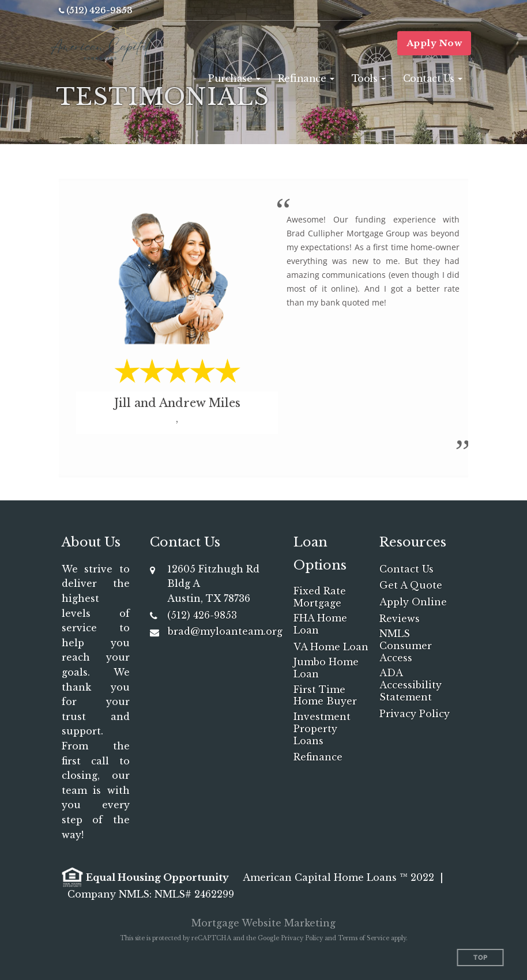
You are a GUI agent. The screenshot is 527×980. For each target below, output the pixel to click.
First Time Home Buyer (325, 696)
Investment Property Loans (322, 729)
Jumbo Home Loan (326, 668)
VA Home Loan (331, 647)
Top (481, 958)
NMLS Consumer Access (406, 646)
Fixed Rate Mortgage (320, 597)
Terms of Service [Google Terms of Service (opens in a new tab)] (364, 938)
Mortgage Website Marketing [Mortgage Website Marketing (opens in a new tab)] (263, 923)
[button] (234, 78)
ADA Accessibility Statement (411, 685)
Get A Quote (411, 585)
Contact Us (406, 569)
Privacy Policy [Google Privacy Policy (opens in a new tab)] (302, 938)
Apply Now (434, 43)
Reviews (400, 619)
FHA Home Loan (320, 624)
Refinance (318, 757)
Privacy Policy (415, 714)
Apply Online (413, 602)
